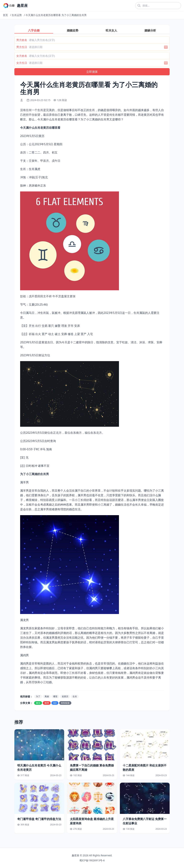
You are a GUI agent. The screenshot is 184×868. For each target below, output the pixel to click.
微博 (47, 703)
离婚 (47, 696)
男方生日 (22, 47)
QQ (55, 703)
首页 (5, 15)
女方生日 (22, 63)
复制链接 (65, 703)
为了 (38, 696)
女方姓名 (22, 56)
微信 (38, 703)
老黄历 (65, 696)
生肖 (75, 696)
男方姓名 (22, 40)
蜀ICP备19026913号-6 (92, 860)
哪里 (55, 696)
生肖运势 (17, 15)
